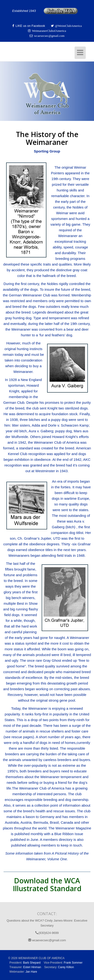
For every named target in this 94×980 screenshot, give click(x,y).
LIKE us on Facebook (30, 26)
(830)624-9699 (47, 933)
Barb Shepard (32, 963)
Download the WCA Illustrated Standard (47, 885)
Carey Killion (66, 967)
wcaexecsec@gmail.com (47, 940)
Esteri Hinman (32, 967)
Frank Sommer (73, 963)
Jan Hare (31, 972)
